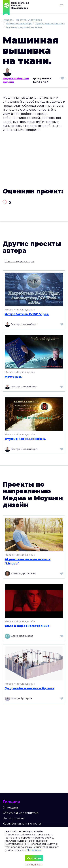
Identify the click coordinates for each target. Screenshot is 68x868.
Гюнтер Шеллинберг (21, 324)
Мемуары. (13, 376)
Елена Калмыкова (19, 636)
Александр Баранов (21, 574)
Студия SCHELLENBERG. (25, 439)
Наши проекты (13, 818)
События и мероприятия (20, 813)
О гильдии (10, 807)
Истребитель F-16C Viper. (27, 314)
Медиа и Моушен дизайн (16, 80)
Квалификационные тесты (22, 824)
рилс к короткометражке (27, 626)
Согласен (34, 858)
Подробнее (34, 850)
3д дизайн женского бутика (29, 688)
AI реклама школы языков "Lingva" (28, 561)
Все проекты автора (19, 261)
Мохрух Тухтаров (18, 699)
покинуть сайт (34, 865)
